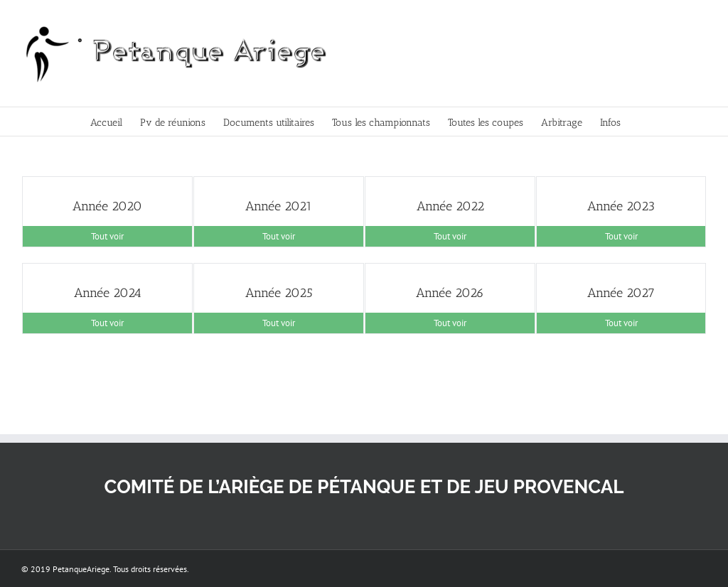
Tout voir (107, 236)
